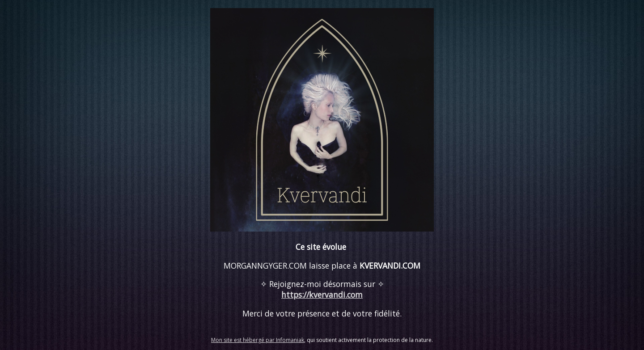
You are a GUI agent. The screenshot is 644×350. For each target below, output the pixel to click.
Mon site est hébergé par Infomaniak (258, 340)
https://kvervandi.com (322, 295)
